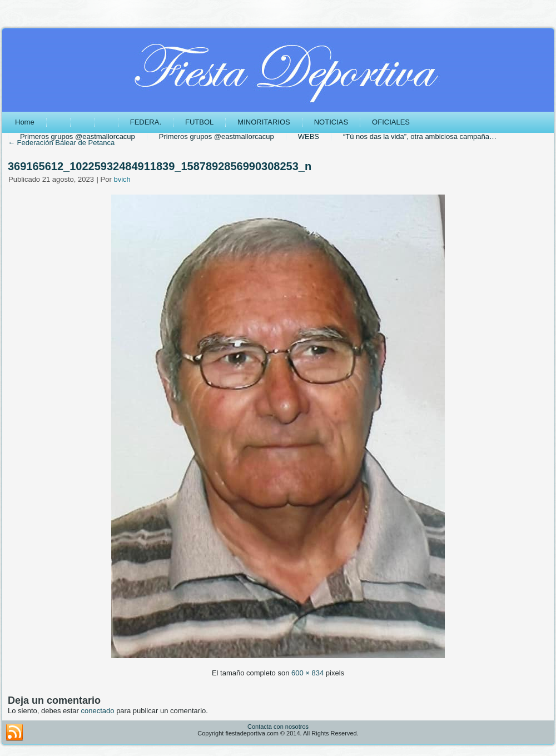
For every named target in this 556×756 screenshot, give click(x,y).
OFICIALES (391, 122)
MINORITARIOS (264, 122)
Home (25, 122)
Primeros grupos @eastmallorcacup (78, 136)
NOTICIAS (331, 122)
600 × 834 (307, 673)
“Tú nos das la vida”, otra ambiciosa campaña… (420, 136)
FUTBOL (199, 122)
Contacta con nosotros (278, 727)
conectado (98, 711)
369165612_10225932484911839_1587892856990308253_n (160, 166)
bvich (122, 179)
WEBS (309, 136)
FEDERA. (146, 122)
